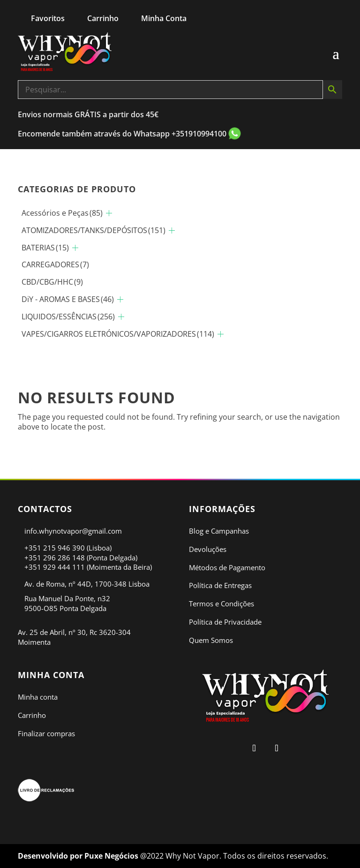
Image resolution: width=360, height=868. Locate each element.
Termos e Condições (221, 604)
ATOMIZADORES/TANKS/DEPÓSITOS (94, 230)
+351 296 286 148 (55, 558)
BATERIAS (45, 248)
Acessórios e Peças (62, 213)
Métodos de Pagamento (227, 567)
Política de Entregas (220, 585)
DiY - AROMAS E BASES (68, 299)
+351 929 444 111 (55, 567)
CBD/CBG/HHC (52, 282)
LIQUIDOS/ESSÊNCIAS (68, 317)
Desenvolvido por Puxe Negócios (79, 856)
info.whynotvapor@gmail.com (73, 531)
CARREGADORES (55, 264)
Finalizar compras (46, 733)
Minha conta (38, 697)
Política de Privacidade (225, 622)
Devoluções (208, 549)
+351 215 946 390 (55, 548)
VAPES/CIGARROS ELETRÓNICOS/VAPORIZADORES (118, 334)
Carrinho (32, 715)
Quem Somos (211, 640)
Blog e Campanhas (219, 531)
